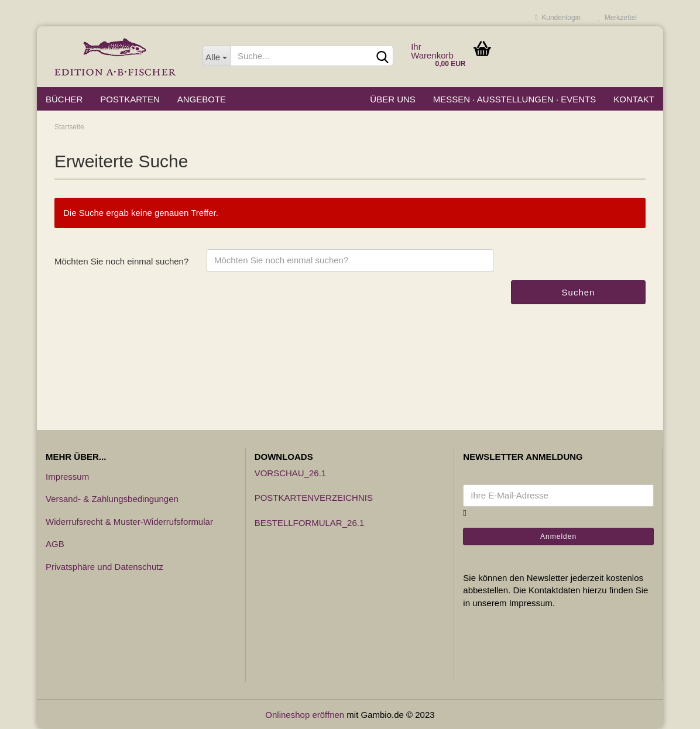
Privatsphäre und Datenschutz (104, 567)
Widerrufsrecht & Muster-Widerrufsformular (129, 522)
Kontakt (634, 99)
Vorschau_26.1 (291, 473)
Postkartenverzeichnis (314, 498)
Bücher (64, 99)
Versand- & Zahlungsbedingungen (112, 499)
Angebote (202, 99)
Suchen (579, 292)
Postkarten (130, 99)
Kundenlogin (558, 18)
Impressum (67, 477)
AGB (55, 544)
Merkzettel (617, 18)
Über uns (393, 99)
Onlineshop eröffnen (305, 715)
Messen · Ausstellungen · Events (514, 99)
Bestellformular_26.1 (310, 523)
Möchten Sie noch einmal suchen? (121, 261)
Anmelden (558, 537)
